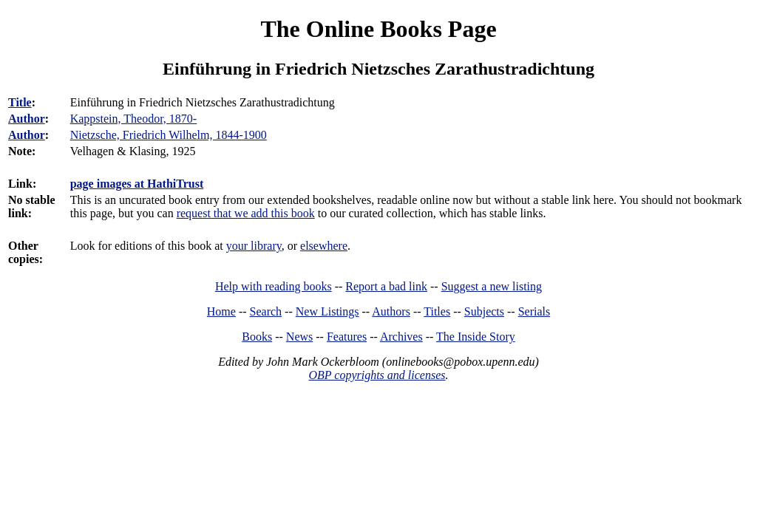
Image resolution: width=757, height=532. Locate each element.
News (299, 337)
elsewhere (324, 246)
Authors (391, 311)
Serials (534, 311)
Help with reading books (274, 286)
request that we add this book (246, 213)
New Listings (327, 311)
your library (254, 246)
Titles (437, 311)
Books (257, 337)
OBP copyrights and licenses (377, 375)
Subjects (484, 311)
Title (20, 102)
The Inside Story (476, 337)
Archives (401, 337)
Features (347, 337)
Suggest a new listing (492, 286)
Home (221, 311)
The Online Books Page (378, 29)
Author (27, 119)
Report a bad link (386, 286)
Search (266, 311)
